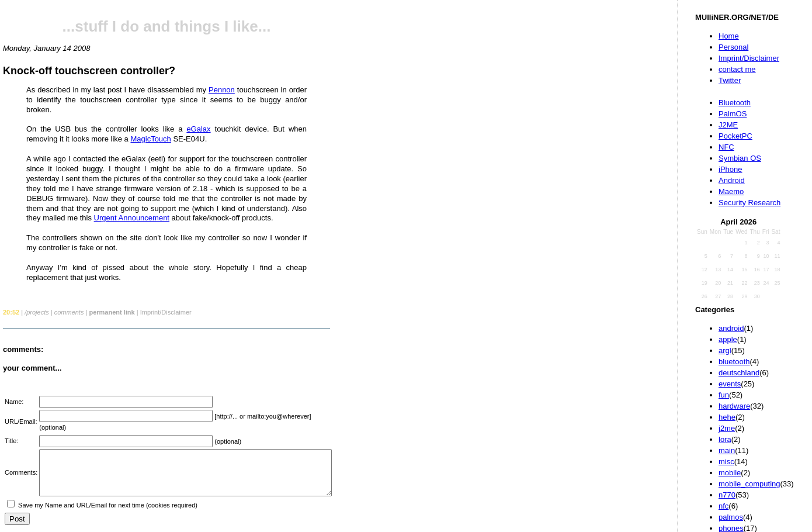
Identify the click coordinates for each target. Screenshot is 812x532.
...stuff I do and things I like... (167, 26)
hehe (727, 417)
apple (728, 339)
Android (732, 180)
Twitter (730, 80)
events (730, 384)
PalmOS (733, 114)
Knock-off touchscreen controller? (89, 71)
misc (726, 462)
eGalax (198, 129)
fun (724, 395)
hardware (734, 406)
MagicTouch (150, 139)
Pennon (222, 90)
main (727, 450)
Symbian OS (740, 158)
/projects (37, 312)
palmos (731, 517)
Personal (733, 47)
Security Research (749, 203)
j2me (727, 428)
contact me (737, 69)
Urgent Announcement (132, 218)
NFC (726, 147)
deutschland (739, 373)
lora (725, 439)
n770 (727, 495)
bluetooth (734, 362)
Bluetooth (735, 103)
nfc (723, 506)
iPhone (730, 169)
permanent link (112, 312)
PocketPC (735, 136)
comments (69, 312)
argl (725, 350)
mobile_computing (749, 484)
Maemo (731, 191)
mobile (730, 473)
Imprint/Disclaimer (749, 58)
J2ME (728, 125)
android (731, 328)
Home (729, 36)
